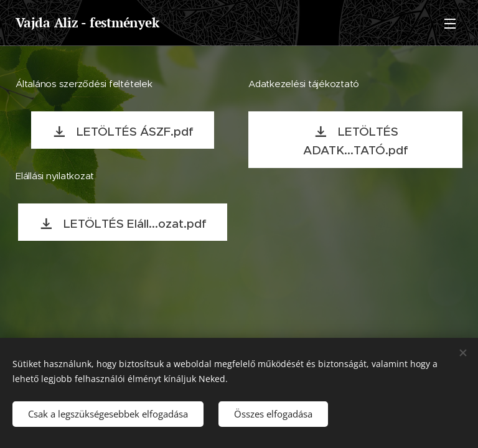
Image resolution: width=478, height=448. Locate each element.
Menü (450, 24)
